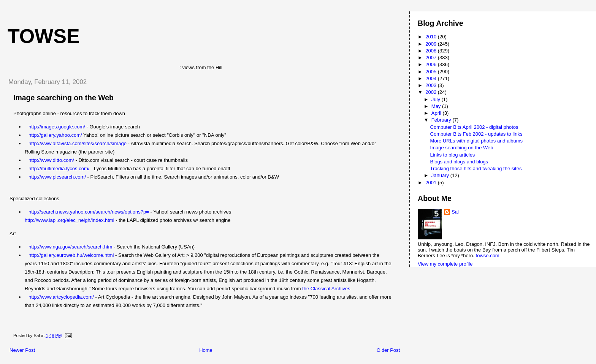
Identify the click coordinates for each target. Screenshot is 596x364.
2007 (432, 58)
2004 (432, 78)
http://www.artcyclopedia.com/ (61, 297)
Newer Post (22, 350)
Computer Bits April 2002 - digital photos (474, 127)
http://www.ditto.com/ (51, 160)
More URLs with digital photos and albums (477, 141)
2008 (432, 51)
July (437, 99)
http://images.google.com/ (57, 127)
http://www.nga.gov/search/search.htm (70, 247)
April (437, 113)
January (441, 175)
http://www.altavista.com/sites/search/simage (78, 143)
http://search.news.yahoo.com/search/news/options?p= (89, 212)
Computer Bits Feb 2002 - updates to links (476, 134)
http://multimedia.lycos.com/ (59, 169)
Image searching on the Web (63, 98)
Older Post (388, 350)
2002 (432, 92)
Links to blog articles (453, 155)
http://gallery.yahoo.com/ (55, 135)
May (437, 106)
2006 (432, 64)
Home (206, 350)
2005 (432, 72)
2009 (432, 44)
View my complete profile (445, 264)
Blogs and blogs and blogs (459, 162)
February (442, 120)
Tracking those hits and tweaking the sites (476, 169)
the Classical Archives (326, 289)
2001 (432, 183)
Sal (455, 212)
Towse (44, 36)
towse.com (488, 256)
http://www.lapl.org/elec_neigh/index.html (70, 220)
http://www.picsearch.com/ (57, 177)
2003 (432, 85)
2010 (432, 37)
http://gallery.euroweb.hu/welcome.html (71, 255)
